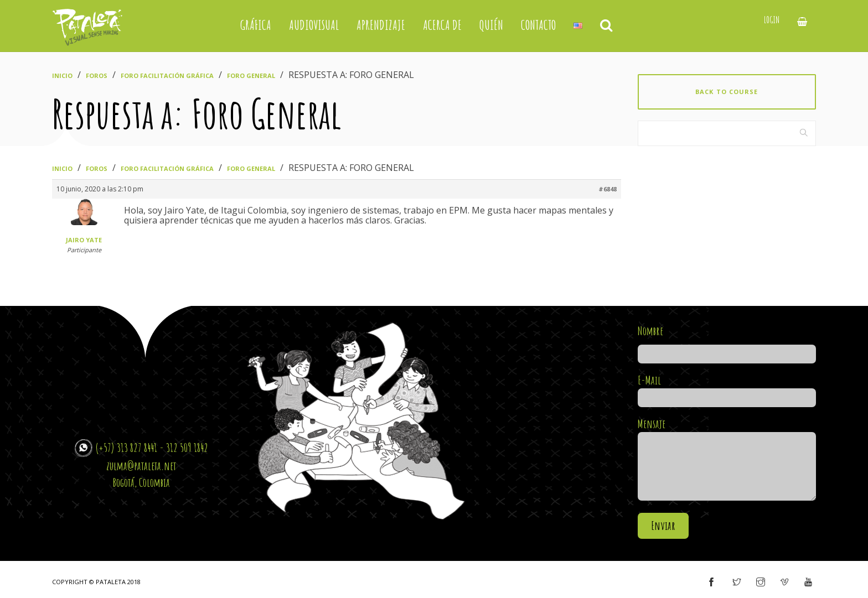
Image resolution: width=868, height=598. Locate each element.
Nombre (727, 342)
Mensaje (727, 460)
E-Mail (727, 389)
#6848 (608, 189)
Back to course (727, 92)
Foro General (251, 76)
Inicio (62, 76)
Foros (97, 76)
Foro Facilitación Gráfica (167, 76)
